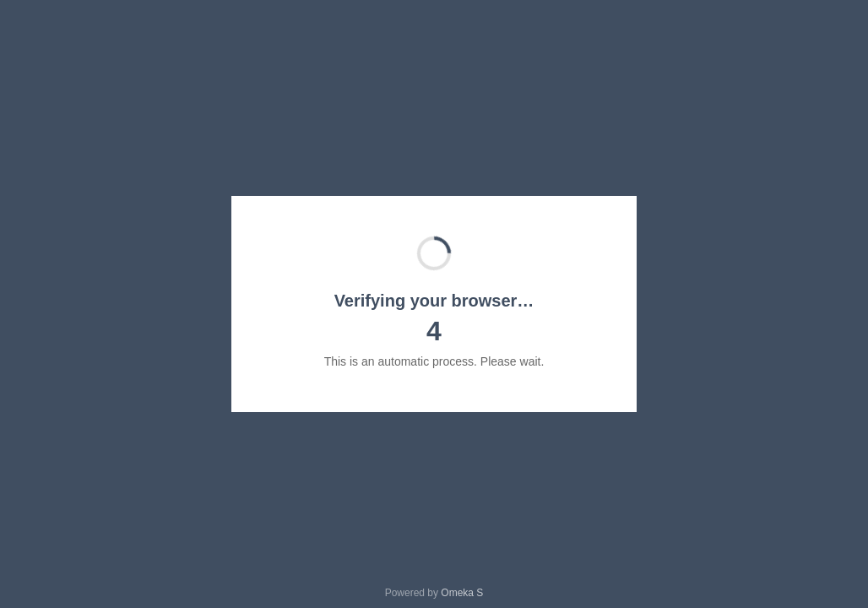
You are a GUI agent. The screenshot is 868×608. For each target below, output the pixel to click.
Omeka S (462, 593)
